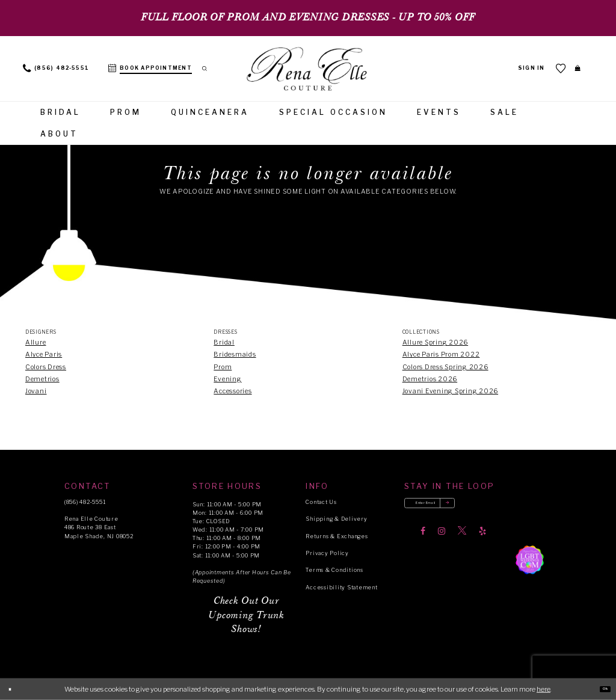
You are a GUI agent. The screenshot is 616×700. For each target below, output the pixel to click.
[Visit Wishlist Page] (552, 68)
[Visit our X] (462, 539)
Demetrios (42, 379)
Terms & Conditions (334, 570)
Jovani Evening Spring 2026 (450, 391)
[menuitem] (56, 69)
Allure (36, 342)
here (544, 689)
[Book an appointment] (150, 69)
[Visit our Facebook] (423, 539)
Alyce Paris (44, 355)
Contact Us (321, 502)
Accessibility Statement (341, 587)
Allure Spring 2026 (435, 342)
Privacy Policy (327, 553)
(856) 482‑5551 (85, 502)
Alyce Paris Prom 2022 (441, 355)
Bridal (224, 342)
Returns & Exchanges (337, 536)
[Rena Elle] (308, 70)
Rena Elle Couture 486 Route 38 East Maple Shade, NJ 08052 (99, 527)
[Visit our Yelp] (482, 539)
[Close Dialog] (14, 689)
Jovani (36, 391)
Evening (227, 379)
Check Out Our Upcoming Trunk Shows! (246, 616)
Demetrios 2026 (430, 379)
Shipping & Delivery (336, 519)
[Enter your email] (449, 507)
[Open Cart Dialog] (573, 68)
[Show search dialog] (210, 69)
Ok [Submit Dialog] (601, 689)
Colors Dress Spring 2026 (445, 367)
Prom (223, 367)
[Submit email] (482, 507)
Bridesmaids (235, 355)
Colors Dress (46, 367)
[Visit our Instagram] (442, 539)
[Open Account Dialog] (522, 69)
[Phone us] (56, 69)
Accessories (233, 391)
